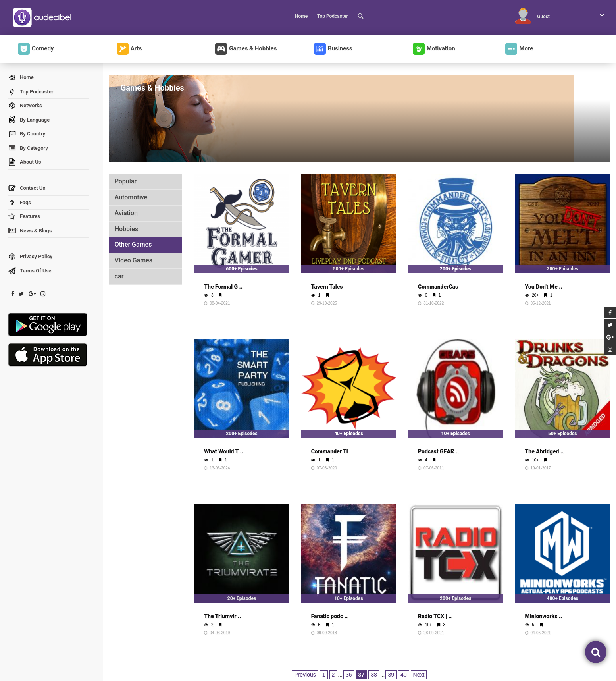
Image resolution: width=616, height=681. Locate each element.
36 (349, 675)
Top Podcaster (333, 16)
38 (374, 675)
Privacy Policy (30, 257)
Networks (25, 106)
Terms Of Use (30, 271)
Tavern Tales (327, 287)
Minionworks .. (544, 616)
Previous (305, 675)
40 (404, 675)
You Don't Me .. (544, 287)
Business (333, 49)
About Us (24, 162)
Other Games (133, 244)
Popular (126, 181)
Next (419, 675)
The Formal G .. (223, 287)
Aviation (126, 213)
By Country (27, 134)
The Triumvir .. (222, 616)
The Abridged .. (545, 451)
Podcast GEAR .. (438, 451)
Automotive (131, 197)
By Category (28, 148)
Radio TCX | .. (435, 616)
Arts (129, 49)
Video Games (134, 260)
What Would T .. (224, 451)
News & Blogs (30, 231)
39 (391, 675)
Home (301, 16)
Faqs (19, 203)
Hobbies (126, 229)
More (519, 49)
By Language (29, 120)
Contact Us (27, 188)
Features (24, 217)
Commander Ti (330, 451)
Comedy (36, 49)
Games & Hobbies (246, 49)
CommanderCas (438, 287)
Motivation (434, 49)
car (119, 276)
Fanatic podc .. (330, 616)
